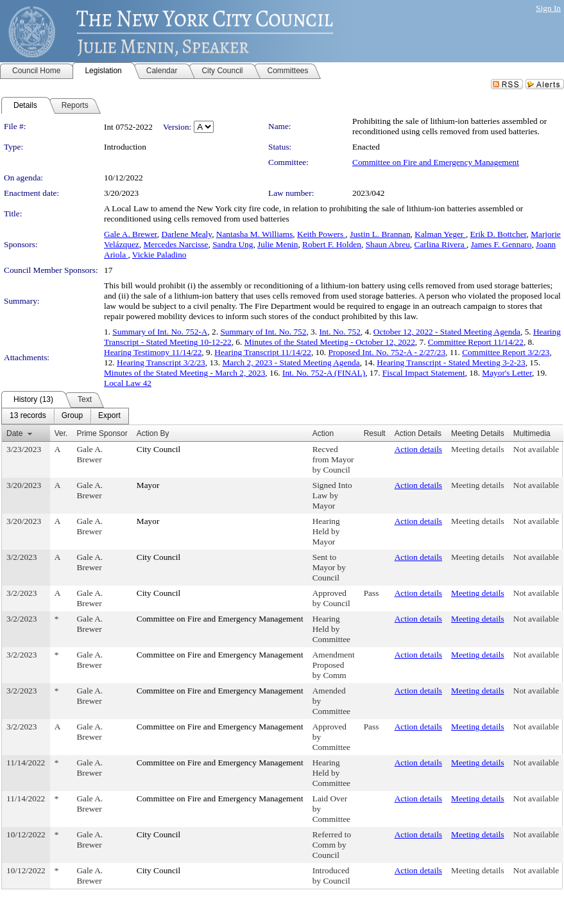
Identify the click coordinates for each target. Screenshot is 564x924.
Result (375, 433)
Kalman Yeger (440, 234)
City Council (159, 449)
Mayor (148, 485)
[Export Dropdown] (109, 416)
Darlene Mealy (186, 234)
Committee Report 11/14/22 (476, 342)
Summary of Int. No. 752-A (160, 332)
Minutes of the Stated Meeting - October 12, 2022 (330, 342)
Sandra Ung (233, 244)
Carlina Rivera (440, 244)
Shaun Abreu (388, 244)
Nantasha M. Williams (255, 234)
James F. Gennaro (501, 244)
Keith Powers (321, 234)
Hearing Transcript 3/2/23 (161, 362)
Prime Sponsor (102, 433)
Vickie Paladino (159, 255)
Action (323, 433)
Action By (153, 433)
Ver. (61, 433)
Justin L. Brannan (380, 234)
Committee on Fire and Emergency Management (436, 162)
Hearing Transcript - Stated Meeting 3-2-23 (451, 362)
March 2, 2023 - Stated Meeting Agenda (291, 362)
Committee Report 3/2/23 (506, 352)
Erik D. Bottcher (499, 234)
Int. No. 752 (339, 332)
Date (14, 433)
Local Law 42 (128, 383)
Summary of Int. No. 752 (263, 332)
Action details (418, 449)
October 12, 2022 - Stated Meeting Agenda (447, 332)
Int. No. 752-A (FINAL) (324, 373)
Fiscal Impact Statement (424, 373)
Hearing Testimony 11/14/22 (153, 352)
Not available (536, 449)
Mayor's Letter (507, 373)
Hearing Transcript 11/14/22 (263, 352)
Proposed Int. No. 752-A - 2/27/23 (387, 352)
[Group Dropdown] (72, 416)
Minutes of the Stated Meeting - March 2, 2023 (184, 373)
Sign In (548, 8)
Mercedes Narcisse (175, 244)
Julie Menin (278, 244)
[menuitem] (28, 416)
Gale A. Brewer (131, 234)
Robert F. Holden (332, 244)
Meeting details (478, 449)
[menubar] (65, 416)
